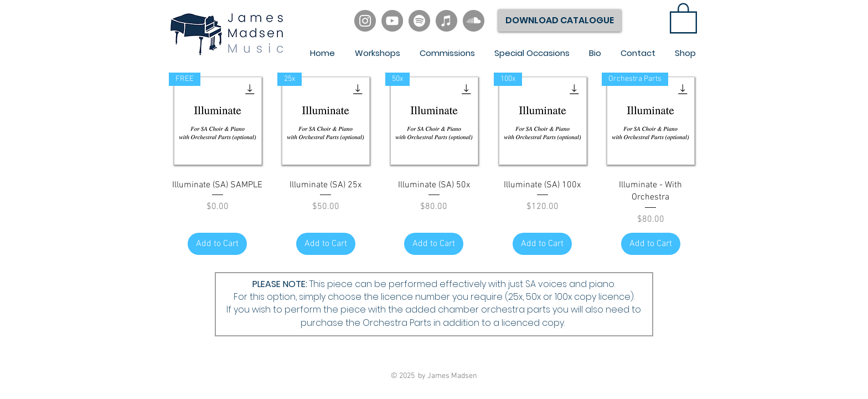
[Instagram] (365, 21)
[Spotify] (419, 21)
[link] (683, 17)
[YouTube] (392, 21)
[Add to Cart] (217, 244)
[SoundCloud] (474, 21)
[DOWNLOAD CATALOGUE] (560, 21)
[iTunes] (446, 21)
